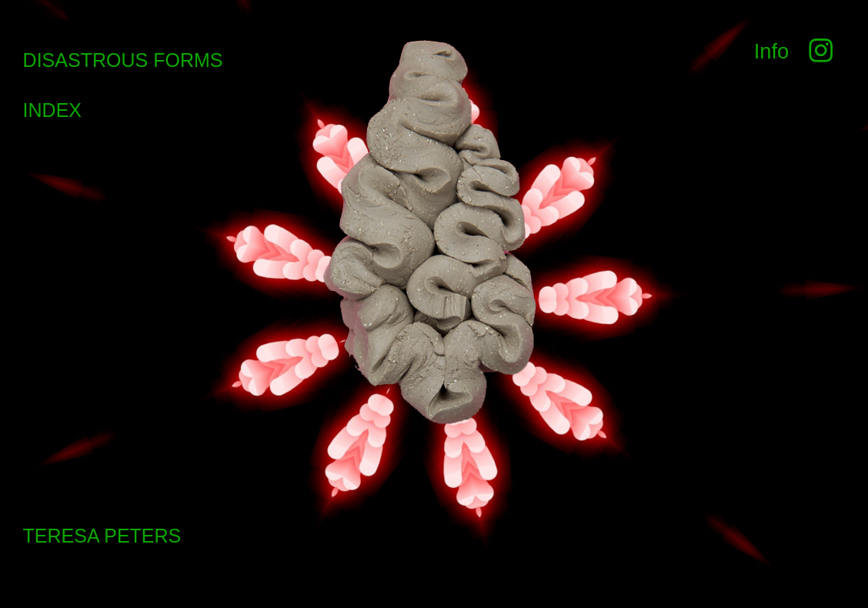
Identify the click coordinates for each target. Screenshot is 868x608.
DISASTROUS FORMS (123, 60)
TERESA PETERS (102, 536)
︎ (818, 51)
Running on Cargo (852, 524)
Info (772, 51)
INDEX (52, 110)
